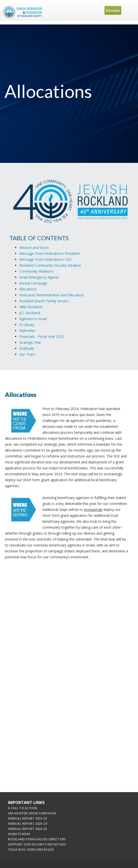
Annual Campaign (33, 283)
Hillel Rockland (31, 307)
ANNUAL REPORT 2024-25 (27, 829)
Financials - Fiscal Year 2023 (42, 336)
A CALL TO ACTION (22, 808)
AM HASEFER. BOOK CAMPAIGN (32, 813)
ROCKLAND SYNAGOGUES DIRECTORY (37, 839)
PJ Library (27, 325)
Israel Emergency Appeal (39, 277)
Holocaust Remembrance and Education (51, 295)
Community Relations (36, 271)
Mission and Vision (34, 248)
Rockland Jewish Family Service (44, 301)
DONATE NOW (19, 834)
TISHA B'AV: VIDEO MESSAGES (31, 849)
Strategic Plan (30, 342)
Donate (113, 10)
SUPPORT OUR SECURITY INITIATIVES (37, 844)
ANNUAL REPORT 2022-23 (27, 818)
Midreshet (27, 331)
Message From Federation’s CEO (45, 259)
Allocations (28, 289)
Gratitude (27, 348)
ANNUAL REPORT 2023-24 (27, 824)
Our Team (27, 354)
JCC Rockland (30, 313)
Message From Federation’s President (50, 253)
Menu (129, 10)
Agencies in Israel (33, 319)
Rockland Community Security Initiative (50, 265)
